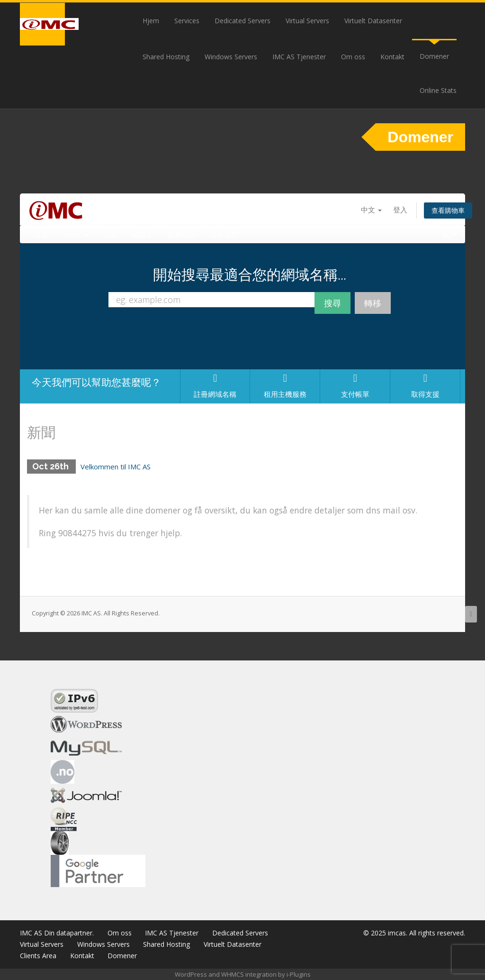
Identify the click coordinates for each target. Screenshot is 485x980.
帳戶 (454, 234)
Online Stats (438, 90)
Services (187, 21)
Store (76, 234)
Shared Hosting (166, 57)
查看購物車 (448, 210)
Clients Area (38, 956)
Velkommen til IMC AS (116, 467)
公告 (110, 234)
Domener (434, 56)
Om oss (353, 57)
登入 (400, 210)
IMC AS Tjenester (299, 57)
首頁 (41, 234)
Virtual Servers (307, 21)
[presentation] (250, 344)
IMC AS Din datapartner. (57, 933)
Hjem (151, 21)
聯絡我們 (224, 234)
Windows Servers (231, 57)
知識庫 (142, 234)
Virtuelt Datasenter (373, 21)
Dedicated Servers (242, 21)
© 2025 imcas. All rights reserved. (414, 933)
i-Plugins (299, 974)
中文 (371, 210)
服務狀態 (181, 234)
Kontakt (392, 57)
